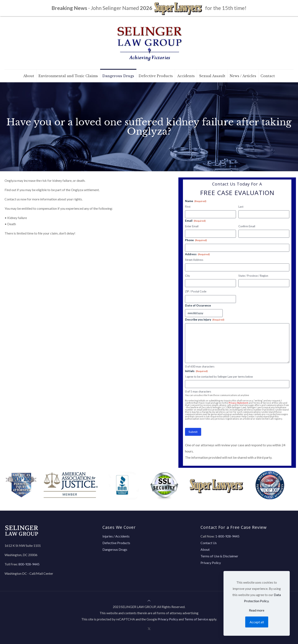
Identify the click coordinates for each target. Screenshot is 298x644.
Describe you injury (205, 320)
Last (241, 207)
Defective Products (116, 543)
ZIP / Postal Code (196, 291)
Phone (196, 240)
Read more (257, 610)
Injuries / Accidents (116, 536)
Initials (196, 371)
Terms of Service (196, 619)
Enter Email (192, 226)
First (188, 207)
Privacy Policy (211, 563)
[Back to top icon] (149, 600)
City (187, 276)
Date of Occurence (198, 305)
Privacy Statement (238, 403)
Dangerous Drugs (115, 549)
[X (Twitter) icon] (149, 628)
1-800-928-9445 (227, 536)
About (205, 549)
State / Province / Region (253, 276)
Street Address (194, 260)
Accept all (257, 622)
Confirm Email (247, 226)
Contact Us (209, 543)
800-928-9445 (29, 564)
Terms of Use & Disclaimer (219, 556)
